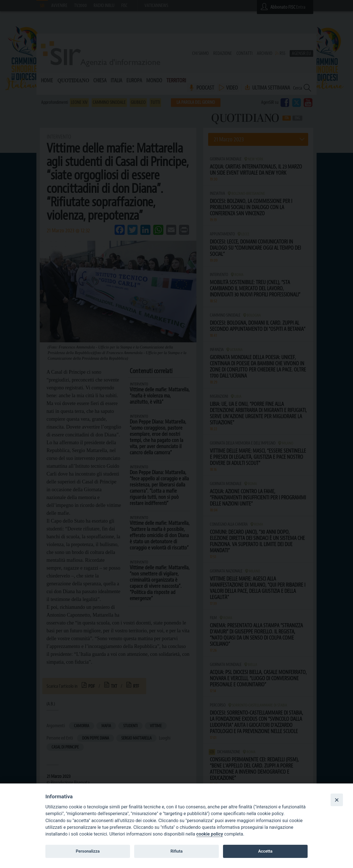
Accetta (265, 851)
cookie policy (210, 834)
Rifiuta (176, 851)
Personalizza (88, 851)
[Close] (337, 800)
